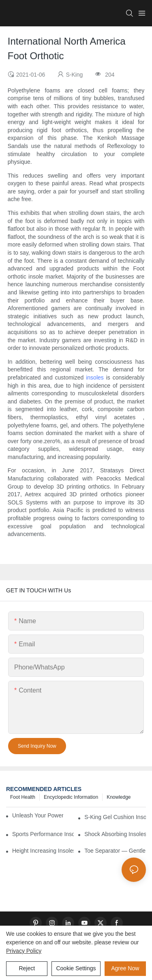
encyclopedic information (71, 797)
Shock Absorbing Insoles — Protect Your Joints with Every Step (115, 834)
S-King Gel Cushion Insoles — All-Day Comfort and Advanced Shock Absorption (115, 817)
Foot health (23, 797)
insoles (95, 377)
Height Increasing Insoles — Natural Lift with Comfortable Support (43, 851)
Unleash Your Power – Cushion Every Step (38, 815)
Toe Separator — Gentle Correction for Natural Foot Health (115, 851)
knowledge (119, 797)
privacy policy (24, 951)
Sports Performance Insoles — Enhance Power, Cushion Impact (43, 834)
